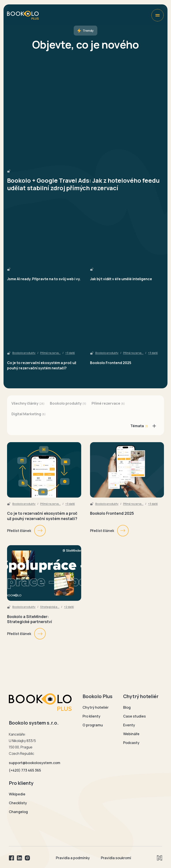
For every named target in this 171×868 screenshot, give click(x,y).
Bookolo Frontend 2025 (111, 363)
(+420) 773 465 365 (25, 770)
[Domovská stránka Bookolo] (40, 702)
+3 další (70, 353)
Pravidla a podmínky (73, 858)
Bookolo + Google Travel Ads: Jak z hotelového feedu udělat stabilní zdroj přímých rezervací (83, 184)
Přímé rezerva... (50, 353)
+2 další (69, 607)
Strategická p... (50, 607)
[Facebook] (11, 858)
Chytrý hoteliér (96, 707)
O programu (93, 725)
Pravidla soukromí (116, 858)
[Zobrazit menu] (158, 15)
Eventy (129, 725)
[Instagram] (27, 858)
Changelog (18, 812)
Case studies (134, 716)
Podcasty (131, 743)
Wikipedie (17, 794)
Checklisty (18, 803)
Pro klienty (91, 716)
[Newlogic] (160, 858)
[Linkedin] (19, 858)
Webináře (131, 734)
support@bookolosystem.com (35, 763)
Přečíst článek (27, 531)
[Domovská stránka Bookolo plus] (23, 15)
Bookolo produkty (24, 353)
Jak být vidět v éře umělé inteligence (121, 279)
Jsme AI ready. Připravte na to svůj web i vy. (44, 279)
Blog (127, 707)
